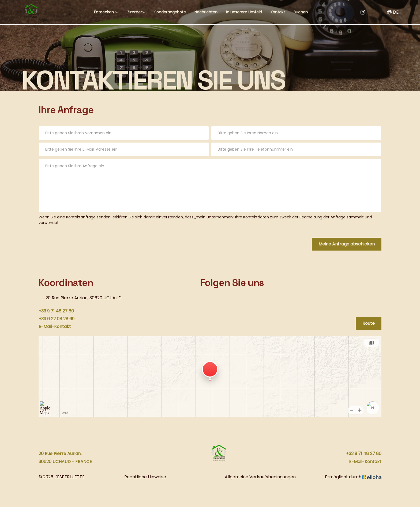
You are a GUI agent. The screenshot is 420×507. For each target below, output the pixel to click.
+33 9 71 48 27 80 (364, 454)
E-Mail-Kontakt (365, 462)
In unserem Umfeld (244, 12)
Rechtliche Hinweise (145, 477)
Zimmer (136, 12)
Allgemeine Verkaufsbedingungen (260, 477)
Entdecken (106, 12)
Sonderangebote (170, 12)
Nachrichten (206, 12)
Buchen (301, 12)
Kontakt (278, 12)
